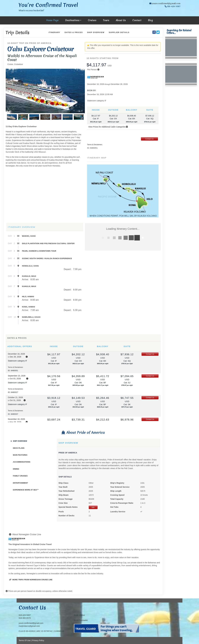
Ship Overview (20, 441)
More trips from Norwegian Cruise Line (31, 580)
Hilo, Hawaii (28, 297)
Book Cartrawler (81, 620)
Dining (16, 469)
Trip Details (18, 33)
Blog (150, 20)
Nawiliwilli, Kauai (31, 317)
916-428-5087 (25, 615)
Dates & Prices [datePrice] (74, 32)
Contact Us (149, 139)
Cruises (92, 20)
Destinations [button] (72, 20)
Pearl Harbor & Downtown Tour (39, 251)
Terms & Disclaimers (95, 145)
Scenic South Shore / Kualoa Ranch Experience (47, 258)
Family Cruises (20, 476)
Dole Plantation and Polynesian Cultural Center (48, 243)
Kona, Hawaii (29, 307)
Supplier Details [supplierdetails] (119, 32)
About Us (121, 20)
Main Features (20, 455)
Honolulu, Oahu (30, 266)
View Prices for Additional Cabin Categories (108, 127)
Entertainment (21, 483)
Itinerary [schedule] (54, 32)
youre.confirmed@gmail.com (166, 3)
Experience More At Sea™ (26, 490)
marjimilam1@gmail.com (29, 626)
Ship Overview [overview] (96, 32)
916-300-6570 (25, 618)
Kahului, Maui (29, 276)
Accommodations (22, 462)
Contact (137, 20)
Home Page (52, 20)
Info (93, 507)
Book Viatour (79, 615)
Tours (106, 20)
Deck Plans (19, 448)
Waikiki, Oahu (29, 236)
